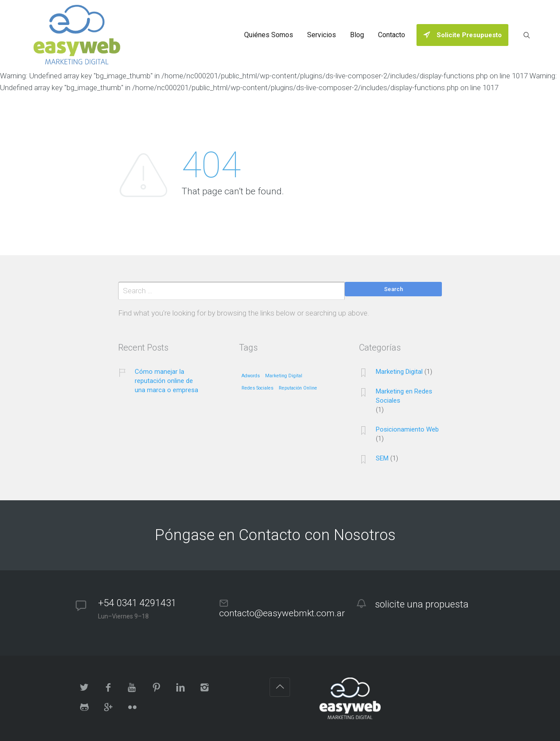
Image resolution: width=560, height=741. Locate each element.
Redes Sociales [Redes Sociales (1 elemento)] (257, 388)
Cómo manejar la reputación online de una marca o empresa (166, 381)
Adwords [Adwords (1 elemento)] (251, 376)
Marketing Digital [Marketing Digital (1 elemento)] (284, 376)
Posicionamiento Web (407, 429)
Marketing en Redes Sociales (404, 396)
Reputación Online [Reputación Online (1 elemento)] (298, 388)
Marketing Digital (399, 372)
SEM (382, 458)
